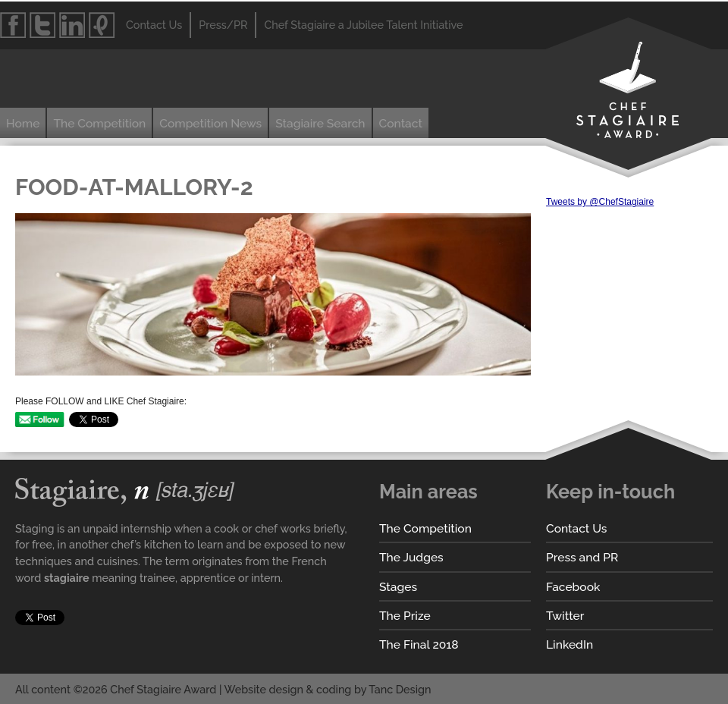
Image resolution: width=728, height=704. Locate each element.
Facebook (573, 587)
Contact (401, 123)
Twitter (565, 616)
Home (23, 123)
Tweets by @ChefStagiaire (600, 202)
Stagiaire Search (320, 123)
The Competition (99, 123)
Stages (398, 587)
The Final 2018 (419, 644)
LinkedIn (570, 644)
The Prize (405, 616)
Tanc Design (400, 689)
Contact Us (576, 528)
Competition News (210, 123)
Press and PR (582, 557)
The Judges (411, 557)
